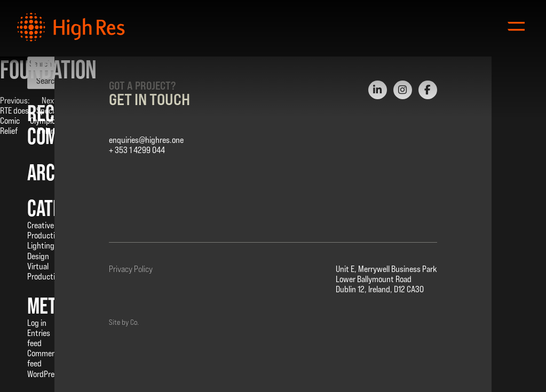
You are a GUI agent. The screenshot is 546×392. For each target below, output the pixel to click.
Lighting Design (41, 251)
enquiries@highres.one (146, 140)
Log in (37, 323)
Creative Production (45, 230)
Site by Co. (124, 322)
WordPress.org (51, 374)
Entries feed (39, 338)
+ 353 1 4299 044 (137, 150)
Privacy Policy (131, 269)
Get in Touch (149, 99)
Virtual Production (45, 271)
